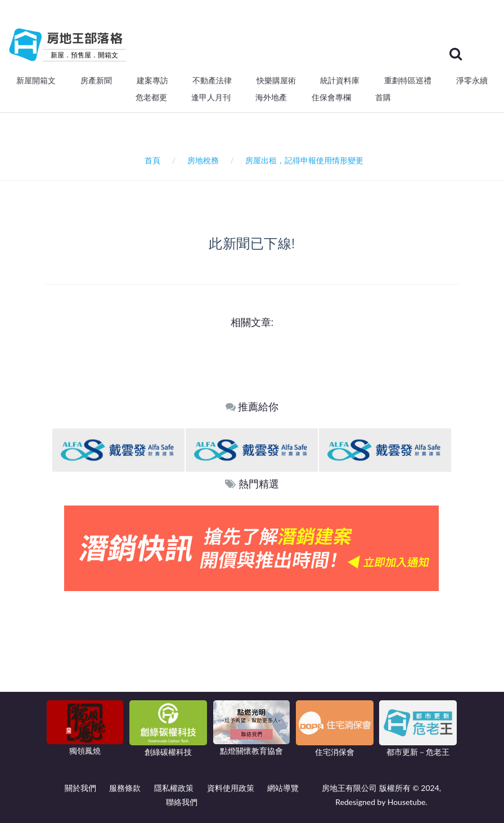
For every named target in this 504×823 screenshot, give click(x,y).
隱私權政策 (174, 788)
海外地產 (271, 97)
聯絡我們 (182, 802)
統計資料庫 (340, 80)
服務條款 (125, 788)
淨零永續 (472, 80)
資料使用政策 (231, 788)
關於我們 (80, 788)
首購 (383, 97)
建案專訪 (152, 80)
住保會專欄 (331, 97)
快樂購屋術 (276, 80)
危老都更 (151, 97)
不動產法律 (212, 80)
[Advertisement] (252, 676)
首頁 (150, 160)
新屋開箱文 (36, 80)
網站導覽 (283, 788)
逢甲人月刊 (211, 97)
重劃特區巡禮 (408, 80)
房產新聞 (96, 80)
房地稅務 (203, 160)
